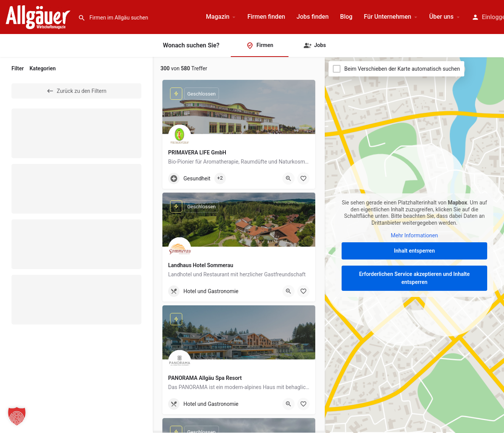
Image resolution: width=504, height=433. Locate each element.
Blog (346, 17)
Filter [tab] (18, 68)
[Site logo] (39, 16)
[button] (17, 416)
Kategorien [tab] (43, 68)
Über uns (441, 17)
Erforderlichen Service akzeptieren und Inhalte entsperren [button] (415, 278)
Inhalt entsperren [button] (414, 251)
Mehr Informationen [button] (414, 235)
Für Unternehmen (387, 17)
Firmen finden (266, 17)
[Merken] (303, 178)
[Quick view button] (288, 178)
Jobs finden (313, 17)
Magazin (218, 17)
